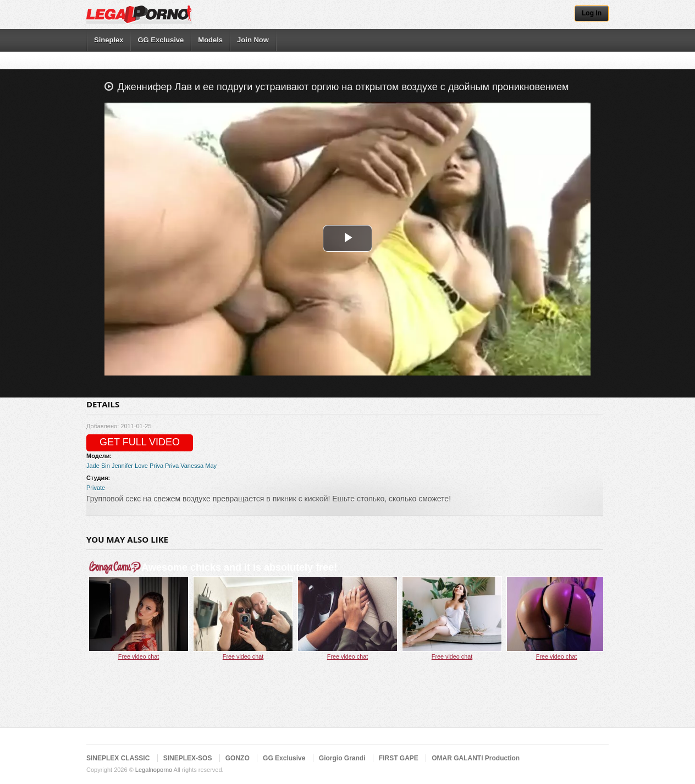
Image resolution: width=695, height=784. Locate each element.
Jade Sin (98, 466)
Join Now (253, 40)
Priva (156, 466)
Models (210, 40)
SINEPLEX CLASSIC (118, 758)
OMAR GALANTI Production (476, 758)
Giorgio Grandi (342, 758)
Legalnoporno (154, 770)
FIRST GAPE (399, 758)
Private (96, 488)
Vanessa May (198, 466)
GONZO (238, 758)
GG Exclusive (161, 40)
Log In (592, 13)
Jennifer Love (130, 466)
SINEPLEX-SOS (188, 758)
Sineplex (109, 40)
